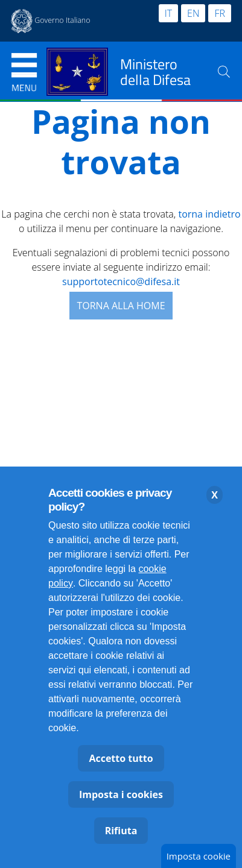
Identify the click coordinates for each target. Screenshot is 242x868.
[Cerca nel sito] (224, 72)
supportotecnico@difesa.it (121, 281)
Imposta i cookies (121, 794)
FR (220, 13)
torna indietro (209, 214)
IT (168, 13)
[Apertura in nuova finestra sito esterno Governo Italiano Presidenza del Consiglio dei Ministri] (51, 21)
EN (193, 13)
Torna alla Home (121, 306)
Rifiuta (121, 831)
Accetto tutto (121, 758)
